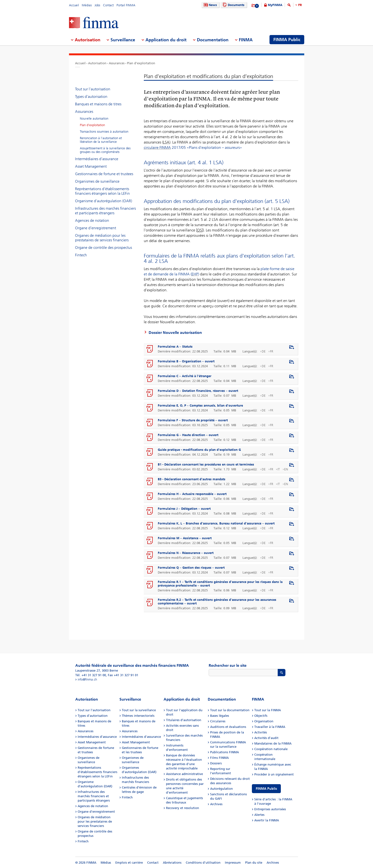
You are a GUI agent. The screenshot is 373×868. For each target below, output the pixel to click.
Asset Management (91, 166)
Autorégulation (221, 789)
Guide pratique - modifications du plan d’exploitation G (199, 450)
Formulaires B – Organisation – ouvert (186, 361)
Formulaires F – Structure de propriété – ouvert (193, 420)
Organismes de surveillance (97, 181)
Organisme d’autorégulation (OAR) (104, 201)
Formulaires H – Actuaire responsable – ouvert (192, 494)
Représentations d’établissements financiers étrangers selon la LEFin (102, 191)
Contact (108, 5)
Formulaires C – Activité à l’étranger (185, 376)
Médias (87, 5)
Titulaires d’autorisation (184, 720)
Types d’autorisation (91, 97)
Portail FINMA (126, 5)
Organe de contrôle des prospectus (104, 247)
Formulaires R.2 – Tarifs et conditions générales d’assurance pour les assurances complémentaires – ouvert (217, 602)
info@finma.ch (87, 679)
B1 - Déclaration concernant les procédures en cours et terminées (206, 464)
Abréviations (172, 863)
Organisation (264, 721)
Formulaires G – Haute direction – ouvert (188, 435)
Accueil (74, 5)
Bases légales (220, 716)
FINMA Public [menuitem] (287, 40)
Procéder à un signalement (274, 774)
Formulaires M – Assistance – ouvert (185, 538)
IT (279, 469)
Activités (261, 732)
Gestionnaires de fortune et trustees (104, 174)
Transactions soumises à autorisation (104, 132)
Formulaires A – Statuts (175, 347)
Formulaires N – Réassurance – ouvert (186, 553)
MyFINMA (275, 5)
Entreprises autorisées (270, 809)
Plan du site (254, 863)
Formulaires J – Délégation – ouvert (184, 509)
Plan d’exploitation (141, 63)
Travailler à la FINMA (270, 727)
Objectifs (261, 716)
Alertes (259, 815)
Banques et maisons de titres (98, 104)
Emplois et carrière (129, 863)
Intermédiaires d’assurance (97, 159)
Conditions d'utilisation (203, 863)
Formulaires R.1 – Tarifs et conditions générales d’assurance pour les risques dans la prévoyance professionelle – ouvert (220, 584)
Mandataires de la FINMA (273, 743)
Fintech (81, 255)
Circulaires (218, 721)
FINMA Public (266, 789)
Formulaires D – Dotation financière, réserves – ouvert (198, 391)
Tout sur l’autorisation (93, 89)
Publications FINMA (224, 752)
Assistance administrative (184, 774)
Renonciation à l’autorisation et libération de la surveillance (101, 140)
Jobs (97, 5)
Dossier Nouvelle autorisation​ (175, 333)
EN (286, 469)
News (210, 5)
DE (264, 351)
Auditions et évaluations (228, 727)
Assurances (117, 63)
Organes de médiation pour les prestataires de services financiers (102, 238)
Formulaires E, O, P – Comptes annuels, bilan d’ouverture (200, 405)
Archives (216, 804)
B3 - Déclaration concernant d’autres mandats (192, 479)
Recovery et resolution (183, 808)
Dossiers (216, 763)
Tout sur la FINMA (268, 710)
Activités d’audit (266, 738)
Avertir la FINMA (267, 820)
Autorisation (97, 63)
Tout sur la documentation (230, 710)
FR (300, 5)
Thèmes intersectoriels (138, 716)
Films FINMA (219, 758)
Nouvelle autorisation (94, 118)
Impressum (233, 863)
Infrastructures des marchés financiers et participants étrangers (105, 211)
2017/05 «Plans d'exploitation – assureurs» (193, 147)
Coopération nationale (271, 749)
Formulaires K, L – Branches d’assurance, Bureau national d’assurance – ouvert (216, 523)
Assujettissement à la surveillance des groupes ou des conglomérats (105, 150)
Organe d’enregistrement (96, 228)
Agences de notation (92, 220)
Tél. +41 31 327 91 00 (91, 675)
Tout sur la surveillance (139, 710)
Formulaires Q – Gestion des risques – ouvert (191, 568)
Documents (233, 5)
